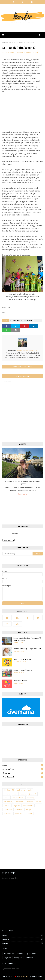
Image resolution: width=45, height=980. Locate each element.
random (30, 802)
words (30, 814)
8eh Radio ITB (9, 790)
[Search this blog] (17, 554)
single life (16, 806)
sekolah (7, 806)
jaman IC (33, 794)
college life (21, 790)
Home (5, 43)
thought (11, 43)
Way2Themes (24, 977)
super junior (8, 810)
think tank (19, 810)
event (15, 794)
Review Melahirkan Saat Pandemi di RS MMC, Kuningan (27, 639)
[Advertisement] (22, 842)
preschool (23, 773)
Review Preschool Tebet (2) (23, 670)
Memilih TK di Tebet (20, 681)
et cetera (7, 794)
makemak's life (16, 320)
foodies (23, 794)
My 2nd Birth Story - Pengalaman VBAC (28, 649)
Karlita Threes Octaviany (13, 52)
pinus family (8, 802)
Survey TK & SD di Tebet (22, 659)
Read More (23, 494)
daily (23, 765)
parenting (28, 320)
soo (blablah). (28, 806)
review (38, 802)
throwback (8, 814)
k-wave (6, 798)
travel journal (23, 777)
